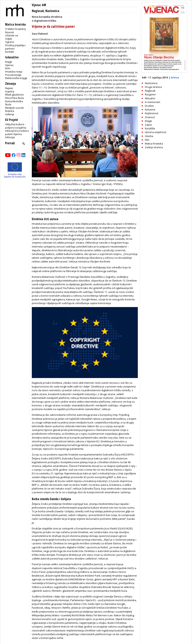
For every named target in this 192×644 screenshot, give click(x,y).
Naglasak (38, 11)
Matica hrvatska (154, 144)
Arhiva (175, 77)
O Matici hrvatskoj (15, 29)
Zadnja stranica (154, 147)
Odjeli (9, 39)
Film (147, 140)
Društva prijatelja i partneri (15, 47)
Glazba (149, 136)
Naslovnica (52, 11)
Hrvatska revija (14, 72)
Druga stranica (153, 87)
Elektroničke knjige (16, 78)
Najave (9, 88)
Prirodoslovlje (13, 75)
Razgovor (150, 94)
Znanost (150, 117)
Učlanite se (12, 35)
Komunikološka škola (14, 103)
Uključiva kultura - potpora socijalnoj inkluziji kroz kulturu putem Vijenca (17, 129)
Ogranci (10, 42)
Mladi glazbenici (14, 95)
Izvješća (10, 91)
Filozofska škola (14, 98)
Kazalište (150, 128)
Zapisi (148, 125)
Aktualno (150, 98)
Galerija (10, 114)
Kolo (8, 68)
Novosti (10, 32)
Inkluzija (10, 137)
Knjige (9, 62)
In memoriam (153, 102)
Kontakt (10, 52)
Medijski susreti (14, 108)
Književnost (152, 113)
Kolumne (150, 109)
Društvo (149, 106)
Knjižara (10, 111)
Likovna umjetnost (156, 132)
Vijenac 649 (39, 5)
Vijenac (9, 65)
